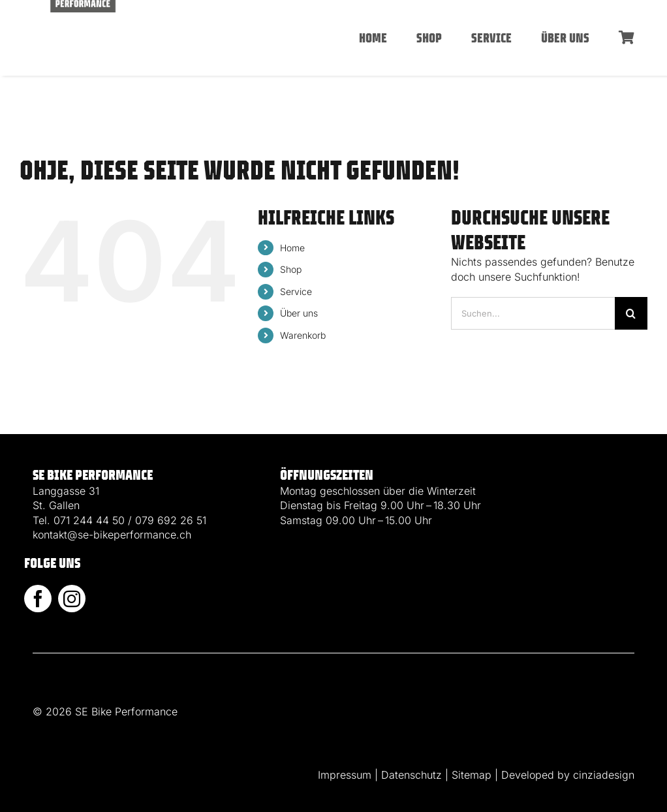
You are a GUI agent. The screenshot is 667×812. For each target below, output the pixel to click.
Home (292, 248)
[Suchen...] (533, 313)
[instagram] (72, 599)
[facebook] (38, 599)
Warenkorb (303, 335)
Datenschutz (411, 775)
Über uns (299, 313)
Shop (291, 269)
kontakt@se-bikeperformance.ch (112, 535)
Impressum (345, 775)
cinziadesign (604, 775)
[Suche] (631, 313)
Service (296, 291)
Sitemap (472, 775)
